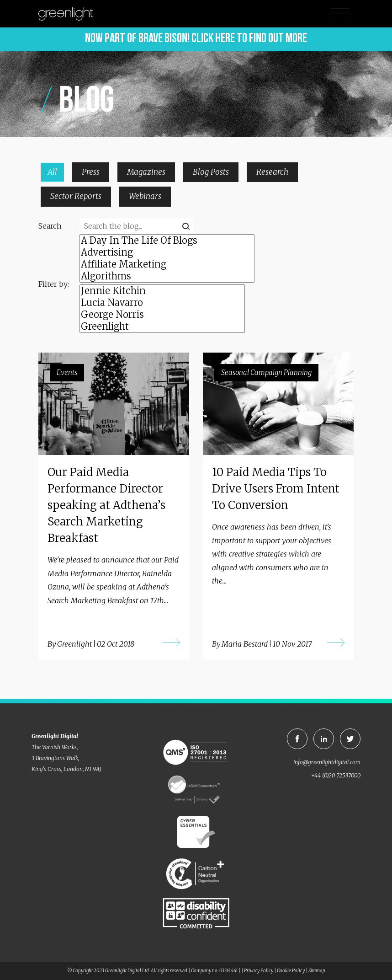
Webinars (145, 196)
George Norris (162, 315)
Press (91, 172)
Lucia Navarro (162, 303)
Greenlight (162, 327)
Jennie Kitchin (162, 291)
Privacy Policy (259, 971)
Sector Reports (76, 196)
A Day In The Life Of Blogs (167, 241)
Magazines (146, 172)
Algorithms (167, 276)
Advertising (167, 252)
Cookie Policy (291, 971)
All (52, 172)
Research (272, 172)
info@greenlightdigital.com (327, 762)
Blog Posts (211, 172)
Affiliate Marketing (167, 264)
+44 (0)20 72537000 (336, 775)
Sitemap (317, 971)
